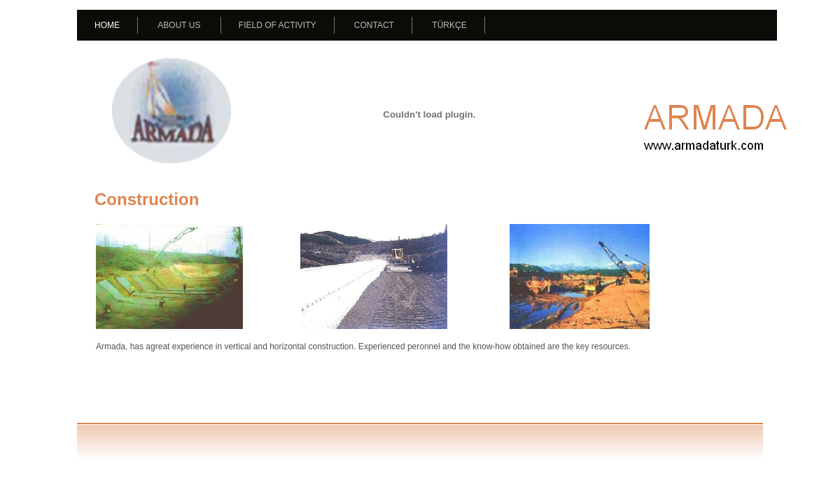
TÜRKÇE (449, 25)
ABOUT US (179, 25)
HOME (107, 25)
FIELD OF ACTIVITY (278, 25)
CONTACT (374, 25)
